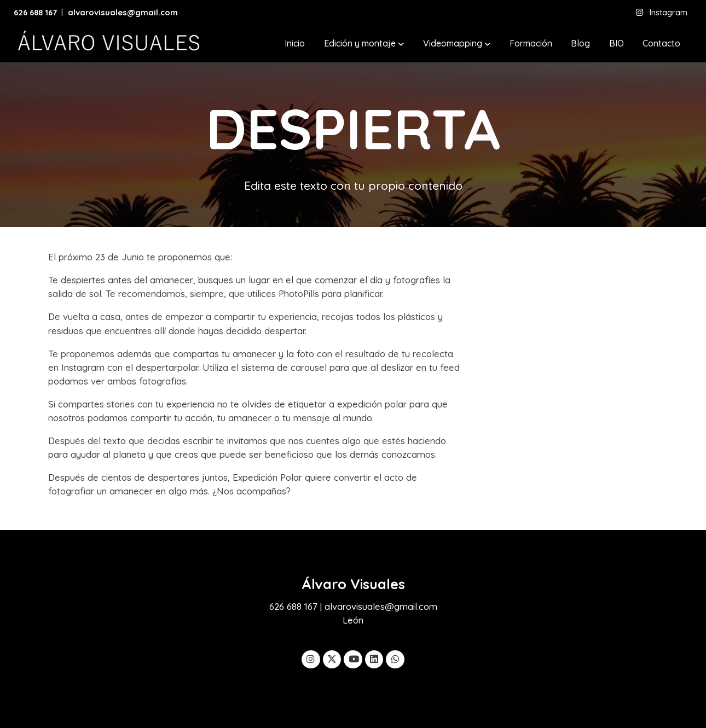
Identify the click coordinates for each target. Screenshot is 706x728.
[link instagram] (311, 658)
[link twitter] (332, 658)
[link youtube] (354, 658)
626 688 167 (35, 12)
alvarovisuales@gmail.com (124, 12)
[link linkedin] (374, 658)
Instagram (669, 12)
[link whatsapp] (395, 658)
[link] (107, 44)
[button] (364, 44)
